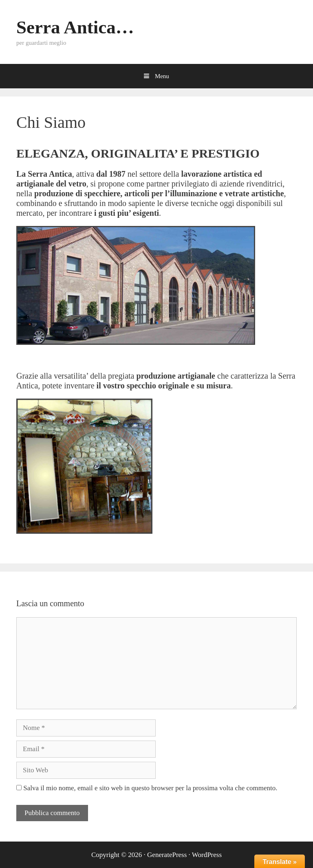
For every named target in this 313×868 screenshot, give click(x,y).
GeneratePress (167, 855)
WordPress (207, 855)
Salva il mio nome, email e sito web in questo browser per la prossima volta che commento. (150, 788)
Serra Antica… (75, 27)
